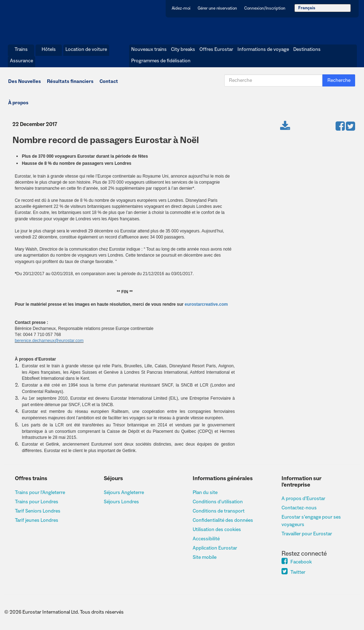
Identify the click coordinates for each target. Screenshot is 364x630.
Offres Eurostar (216, 49)
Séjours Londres (121, 502)
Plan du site (205, 493)
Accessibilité (206, 539)
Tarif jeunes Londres (37, 520)
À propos (18, 103)
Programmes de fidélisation (161, 61)
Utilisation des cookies (217, 530)
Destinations (307, 49)
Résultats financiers (70, 82)
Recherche (339, 80)
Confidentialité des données (223, 520)
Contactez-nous (299, 508)
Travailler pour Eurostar (307, 534)
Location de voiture (86, 49)
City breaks (183, 49)
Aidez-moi (181, 8)
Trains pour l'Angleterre (40, 493)
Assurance (22, 61)
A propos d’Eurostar (303, 499)
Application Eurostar (215, 548)
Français (307, 8)
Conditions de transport (219, 511)
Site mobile (205, 557)
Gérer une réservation (217, 8)
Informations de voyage (263, 49)
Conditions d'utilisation (218, 502)
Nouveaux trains (149, 49)
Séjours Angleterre (124, 493)
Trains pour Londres (37, 502)
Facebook (297, 562)
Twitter (293, 572)
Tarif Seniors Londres (38, 511)
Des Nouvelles (25, 82)
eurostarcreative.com (206, 304)
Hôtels (49, 49)
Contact (109, 82)
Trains (21, 49)
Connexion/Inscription (265, 8)
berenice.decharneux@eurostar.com (49, 341)
